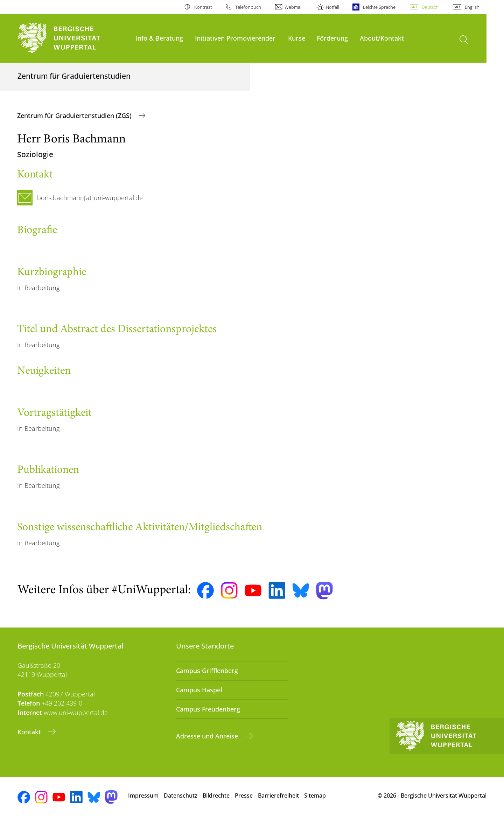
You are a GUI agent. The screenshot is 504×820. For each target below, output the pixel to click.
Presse (244, 796)
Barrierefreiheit (278, 796)
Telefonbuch (248, 7)
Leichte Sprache (379, 7)
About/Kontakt (382, 38)
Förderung (332, 38)
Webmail (293, 7)
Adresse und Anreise (208, 736)
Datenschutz (181, 796)
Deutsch (430, 7)
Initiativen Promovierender (235, 38)
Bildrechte (216, 796)
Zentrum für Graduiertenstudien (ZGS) (75, 115)
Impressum (143, 796)
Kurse (297, 38)
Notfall (332, 7)
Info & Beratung (159, 38)
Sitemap (315, 796)
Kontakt (30, 732)
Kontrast (203, 7)
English (472, 7)
